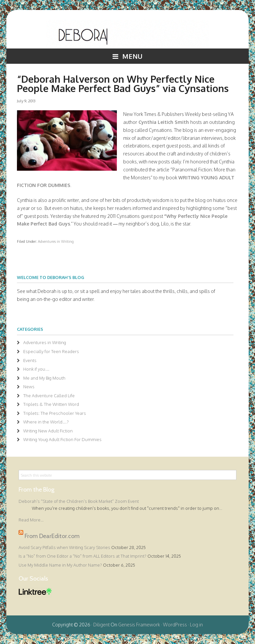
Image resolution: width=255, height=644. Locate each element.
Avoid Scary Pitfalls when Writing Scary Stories (64, 547)
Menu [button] (132, 56)
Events (30, 360)
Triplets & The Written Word (51, 404)
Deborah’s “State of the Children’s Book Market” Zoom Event (79, 501)
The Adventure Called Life (49, 396)
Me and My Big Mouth (44, 378)
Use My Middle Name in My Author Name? (60, 565)
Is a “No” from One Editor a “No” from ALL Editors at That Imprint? (83, 556)
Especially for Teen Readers (51, 351)
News (29, 387)
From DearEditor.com (52, 536)
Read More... (31, 520)
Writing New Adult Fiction (48, 431)
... (221, 508)
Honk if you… (36, 369)
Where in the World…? (46, 422)
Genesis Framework (139, 625)
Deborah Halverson (127, 34)
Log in (196, 625)
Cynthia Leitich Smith (164, 122)
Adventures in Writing (56, 241)
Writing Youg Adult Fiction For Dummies (62, 439)
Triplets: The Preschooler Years (55, 413)
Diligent (101, 625)
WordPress (175, 625)
